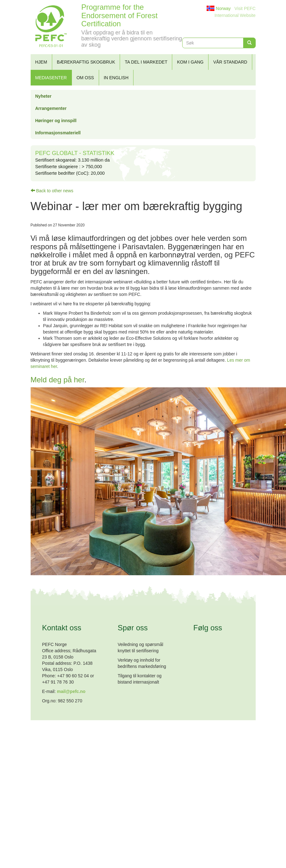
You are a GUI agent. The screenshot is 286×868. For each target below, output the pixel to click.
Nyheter (43, 96)
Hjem (41, 62)
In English (116, 78)
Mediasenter (51, 78)
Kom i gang (190, 62)
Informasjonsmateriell (58, 133)
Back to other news (52, 191)
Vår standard (230, 62)
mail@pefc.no (71, 691)
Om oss (85, 78)
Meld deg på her (58, 380)
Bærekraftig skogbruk (86, 62)
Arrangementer (51, 108)
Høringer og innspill (56, 121)
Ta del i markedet (146, 62)
